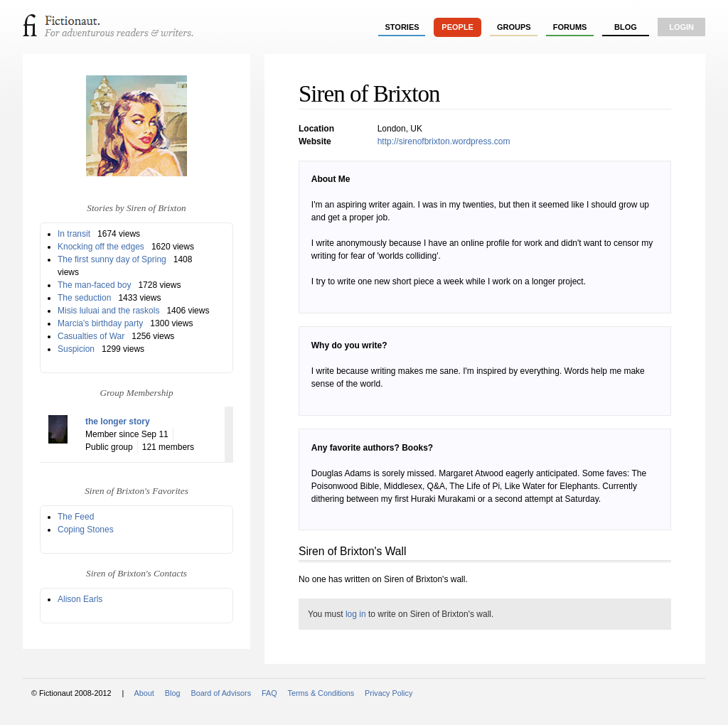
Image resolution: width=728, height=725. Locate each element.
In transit (74, 234)
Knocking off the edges (101, 247)
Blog (626, 27)
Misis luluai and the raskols (108, 311)
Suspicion (76, 349)
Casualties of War (91, 336)
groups (514, 27)
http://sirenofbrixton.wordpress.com (444, 141)
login (681, 27)
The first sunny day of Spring (112, 259)
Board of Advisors (221, 693)
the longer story (118, 421)
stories (402, 27)
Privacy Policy (389, 693)
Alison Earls (80, 599)
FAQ (269, 693)
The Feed (76, 517)
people (457, 27)
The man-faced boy (94, 285)
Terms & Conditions (321, 693)
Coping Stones (86, 530)
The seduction (84, 298)
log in (356, 614)
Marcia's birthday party (100, 323)
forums (570, 27)
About (144, 693)
